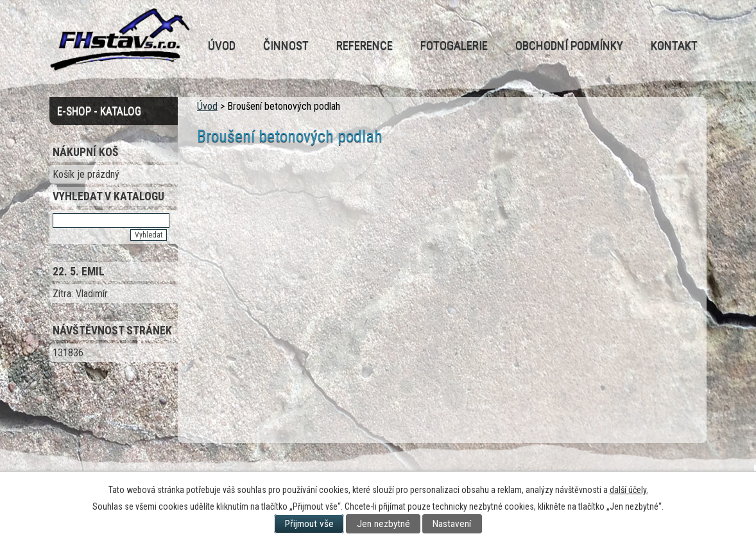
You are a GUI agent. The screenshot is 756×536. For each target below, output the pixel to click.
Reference (365, 45)
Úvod (222, 45)
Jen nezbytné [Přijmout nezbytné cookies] (383, 524)
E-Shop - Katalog (99, 111)
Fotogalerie (454, 45)
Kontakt (674, 45)
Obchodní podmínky (569, 45)
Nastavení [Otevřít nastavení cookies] (452, 524)
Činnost (286, 45)
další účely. (629, 490)
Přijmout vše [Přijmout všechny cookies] (309, 524)
